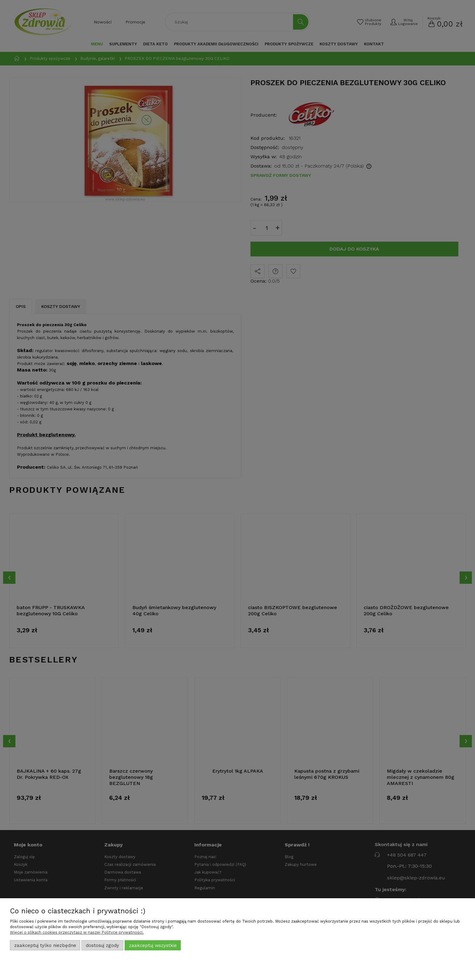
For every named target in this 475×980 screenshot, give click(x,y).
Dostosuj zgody (102, 945)
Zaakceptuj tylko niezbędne (45, 945)
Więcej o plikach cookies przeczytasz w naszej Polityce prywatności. (77, 932)
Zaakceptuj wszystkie (153, 945)
